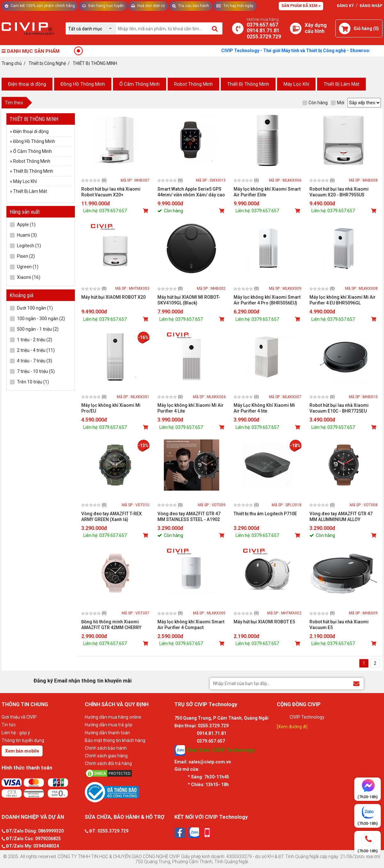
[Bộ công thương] (128, 792)
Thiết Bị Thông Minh (248, 84)
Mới (338, 103)
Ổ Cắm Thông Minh (140, 84)
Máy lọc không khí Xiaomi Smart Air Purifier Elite (267, 192)
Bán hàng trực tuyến (103, 6)
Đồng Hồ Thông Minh (83, 84)
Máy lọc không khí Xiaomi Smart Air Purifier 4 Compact (191, 625)
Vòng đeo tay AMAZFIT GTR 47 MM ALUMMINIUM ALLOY (341, 517)
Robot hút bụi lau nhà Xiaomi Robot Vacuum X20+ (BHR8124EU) (111, 192)
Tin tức (9, 725)
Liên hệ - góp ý (16, 733)
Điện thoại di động (27, 84)
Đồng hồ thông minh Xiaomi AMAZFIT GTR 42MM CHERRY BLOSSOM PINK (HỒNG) (111, 625)
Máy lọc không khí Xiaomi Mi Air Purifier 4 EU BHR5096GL (343, 300)
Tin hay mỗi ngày (235, 6)
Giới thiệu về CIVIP (19, 717)
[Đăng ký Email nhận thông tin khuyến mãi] (356, 683)
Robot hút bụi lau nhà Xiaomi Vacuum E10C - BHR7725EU (339, 408)
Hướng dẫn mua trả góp (109, 725)
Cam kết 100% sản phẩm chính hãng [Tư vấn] (40, 6)
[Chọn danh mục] (92, 29)
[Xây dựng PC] (296, 28)
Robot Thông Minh (193, 84)
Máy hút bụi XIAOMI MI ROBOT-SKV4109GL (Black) (189, 300)
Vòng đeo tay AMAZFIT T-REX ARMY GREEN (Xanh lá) (112, 517)
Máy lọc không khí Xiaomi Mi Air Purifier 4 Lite (191, 408)
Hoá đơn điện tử (148, 6)
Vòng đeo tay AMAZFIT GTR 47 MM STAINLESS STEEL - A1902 (189, 517)
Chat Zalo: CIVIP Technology (215, 750)
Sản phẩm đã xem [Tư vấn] (301, 6)
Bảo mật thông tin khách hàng (115, 740)
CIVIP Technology (307, 717)
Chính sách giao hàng (106, 756)
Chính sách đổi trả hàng (108, 763)
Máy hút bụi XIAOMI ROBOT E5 (264, 622)
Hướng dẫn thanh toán (107, 733)
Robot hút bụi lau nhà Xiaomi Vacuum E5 (339, 625)
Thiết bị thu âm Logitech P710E (265, 514)
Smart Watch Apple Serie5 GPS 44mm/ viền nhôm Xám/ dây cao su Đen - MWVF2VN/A (191, 192)
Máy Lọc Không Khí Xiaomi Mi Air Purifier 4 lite (264, 408)
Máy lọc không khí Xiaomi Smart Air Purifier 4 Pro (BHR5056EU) (267, 300)
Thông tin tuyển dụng (23, 740)
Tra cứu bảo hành (191, 6)
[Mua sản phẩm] (146, 211)
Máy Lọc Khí (296, 84)
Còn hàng (315, 103)
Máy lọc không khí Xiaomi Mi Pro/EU (111, 408)
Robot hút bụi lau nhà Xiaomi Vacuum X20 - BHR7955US (339, 192)
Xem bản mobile (22, 751)
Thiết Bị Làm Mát (341, 84)
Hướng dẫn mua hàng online (113, 717)
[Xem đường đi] (292, 727)
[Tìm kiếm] (215, 28)
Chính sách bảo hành (106, 748)
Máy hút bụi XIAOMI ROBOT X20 (113, 297)
